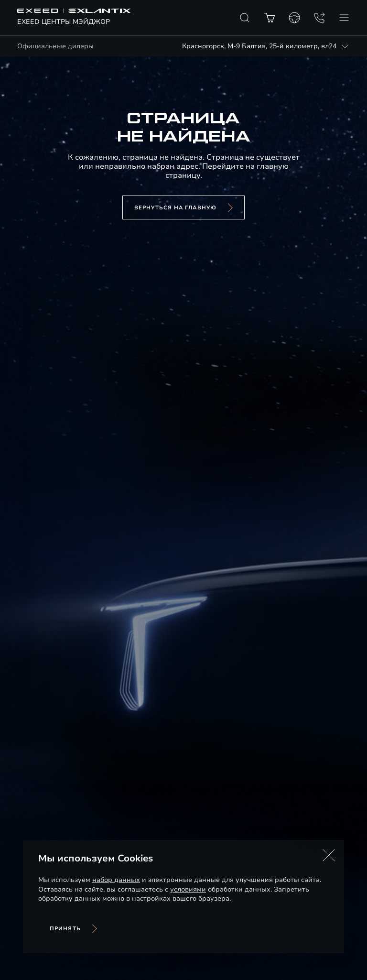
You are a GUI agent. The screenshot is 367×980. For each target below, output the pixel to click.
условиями (188, 889)
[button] (329, 855)
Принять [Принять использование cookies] (65, 929)
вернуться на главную (175, 208)
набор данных (116, 880)
